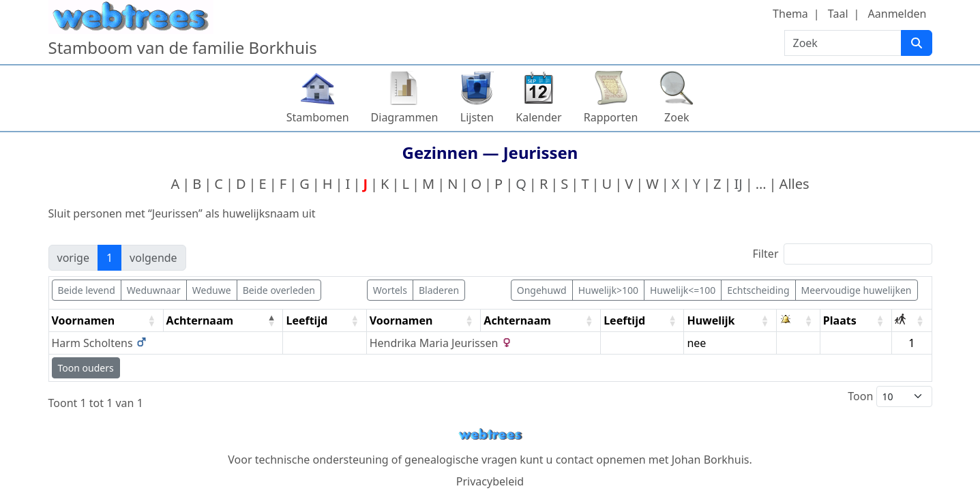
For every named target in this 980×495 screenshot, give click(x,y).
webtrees (490, 435)
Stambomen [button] (318, 117)
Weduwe (212, 290)
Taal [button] (838, 14)
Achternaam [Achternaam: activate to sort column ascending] (517, 320)
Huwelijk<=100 (683, 290)
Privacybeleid (490, 481)
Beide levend (87, 290)
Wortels (390, 290)
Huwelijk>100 (608, 290)
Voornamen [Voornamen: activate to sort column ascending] (84, 320)
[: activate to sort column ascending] (799, 321)
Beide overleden (279, 290)
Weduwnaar (154, 290)
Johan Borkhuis (711, 460)
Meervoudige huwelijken (857, 290)
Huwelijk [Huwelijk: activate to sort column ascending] (711, 320)
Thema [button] (790, 14)
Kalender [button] (538, 117)
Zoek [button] (677, 117)
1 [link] (109, 258)
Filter (843, 254)
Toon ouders (86, 368)
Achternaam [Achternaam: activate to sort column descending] (200, 320)
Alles (795, 184)
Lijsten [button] (477, 117)
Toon (890, 396)
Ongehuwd (542, 290)
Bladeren (439, 290)
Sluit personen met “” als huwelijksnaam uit (182, 213)
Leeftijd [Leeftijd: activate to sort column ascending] (307, 320)
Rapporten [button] (611, 117)
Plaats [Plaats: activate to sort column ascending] (840, 320)
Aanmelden (897, 14)
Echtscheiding (758, 290)
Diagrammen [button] (405, 117)
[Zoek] (917, 43)
